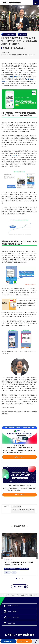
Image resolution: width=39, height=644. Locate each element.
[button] (37, 557)
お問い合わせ (8, 641)
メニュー (36, 2)
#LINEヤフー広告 (16, 506)
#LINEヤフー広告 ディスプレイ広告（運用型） (23, 511)
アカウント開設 (24, 641)
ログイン (36, 643)
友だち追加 (13, 155)
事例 (8, 597)
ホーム (3, 597)
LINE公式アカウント (15, 77)
